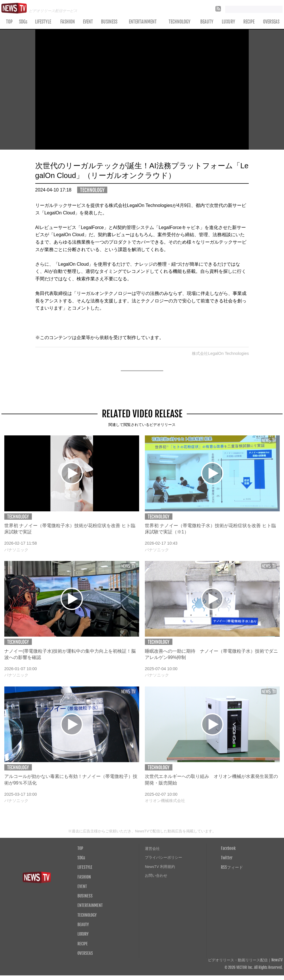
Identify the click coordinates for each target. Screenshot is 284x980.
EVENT (88, 22)
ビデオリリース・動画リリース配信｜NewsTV (245, 960)
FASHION (68, 22)
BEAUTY (207, 22)
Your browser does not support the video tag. (142, 90)
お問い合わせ (156, 876)
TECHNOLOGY (180, 22)
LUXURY (228, 22)
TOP (9, 22)
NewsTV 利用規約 (160, 867)
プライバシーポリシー (164, 857)
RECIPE (249, 22)
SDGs (23, 22)
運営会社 (152, 849)
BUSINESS (109, 22)
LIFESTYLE (43, 22)
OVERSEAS (85, 953)
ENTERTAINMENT (143, 22)
